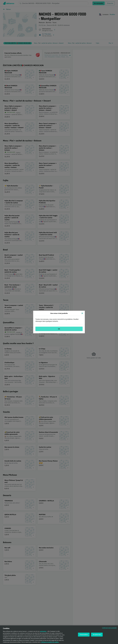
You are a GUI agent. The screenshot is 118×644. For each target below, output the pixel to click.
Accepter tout (97, 635)
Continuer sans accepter (109, 628)
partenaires (43, 631)
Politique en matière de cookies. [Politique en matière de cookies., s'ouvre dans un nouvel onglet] (50, 642)
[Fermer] (82, 313)
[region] (59, 635)
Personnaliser (84, 635)
